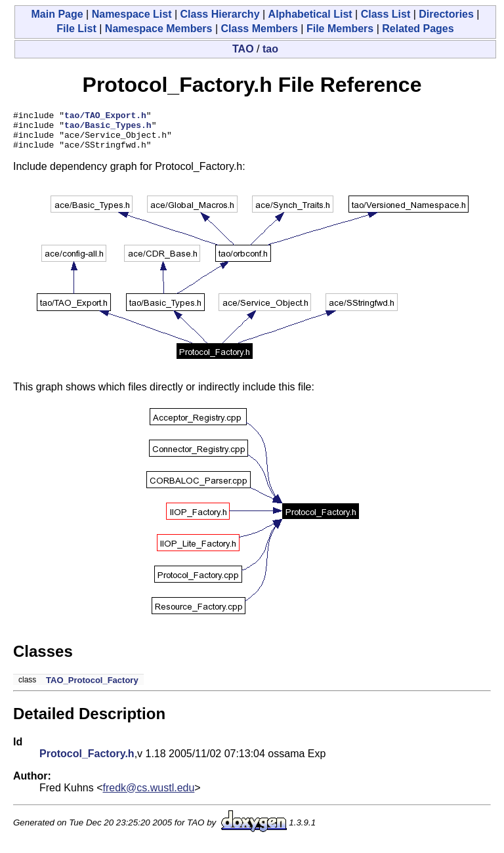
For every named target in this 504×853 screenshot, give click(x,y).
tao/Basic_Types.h (108, 129)
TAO (243, 49)
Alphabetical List (310, 14)
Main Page (57, 14)
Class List (386, 14)
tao (270, 49)
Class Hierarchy (220, 14)
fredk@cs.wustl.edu (149, 796)
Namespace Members (159, 29)
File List (76, 29)
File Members (340, 29)
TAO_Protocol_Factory (92, 688)
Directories (446, 14)
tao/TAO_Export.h (105, 117)
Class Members (260, 29)
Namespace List (132, 14)
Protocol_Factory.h (87, 761)
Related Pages (418, 29)
